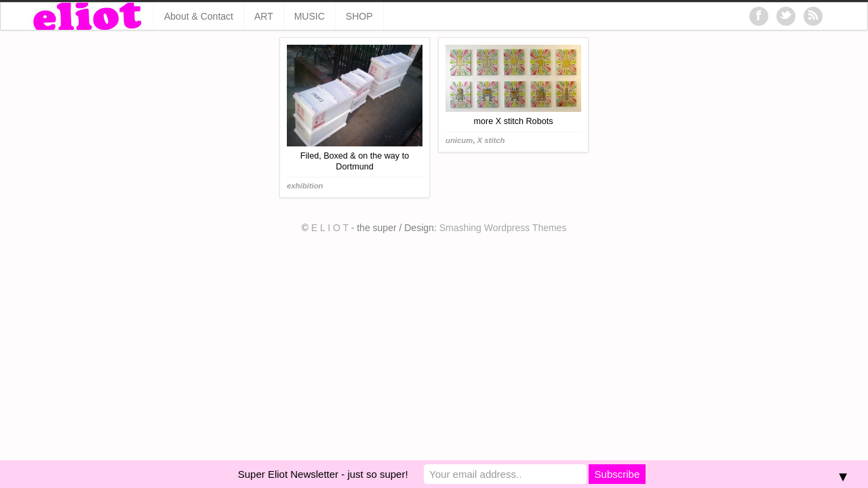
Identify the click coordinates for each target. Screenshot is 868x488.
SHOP (359, 16)
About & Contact (199, 16)
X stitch (491, 140)
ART (264, 16)
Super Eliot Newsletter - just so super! (323, 474)
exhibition (305, 186)
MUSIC (310, 16)
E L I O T (330, 228)
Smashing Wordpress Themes (503, 228)
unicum (459, 140)
